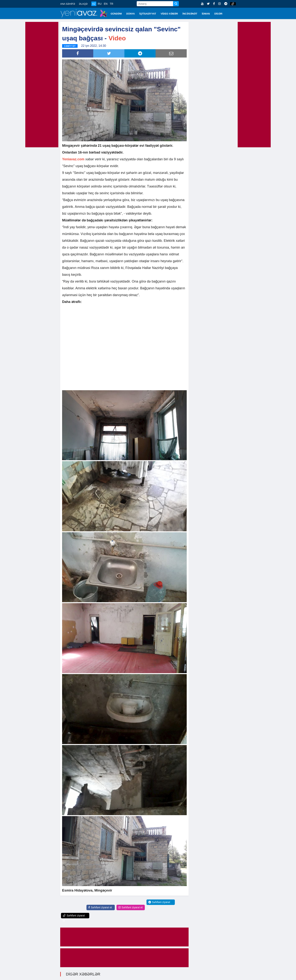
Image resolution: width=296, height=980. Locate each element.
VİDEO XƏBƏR (169, 14)
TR (111, 4)
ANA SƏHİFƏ (68, 4)
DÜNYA (131, 14)
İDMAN (206, 14)
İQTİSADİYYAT (148, 14)
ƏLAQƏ (83, 4)
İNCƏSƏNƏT (190, 14)
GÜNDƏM (116, 14)
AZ (94, 4)
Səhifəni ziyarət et (100, 907)
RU (100, 4)
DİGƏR (219, 14)
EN (106, 4)
